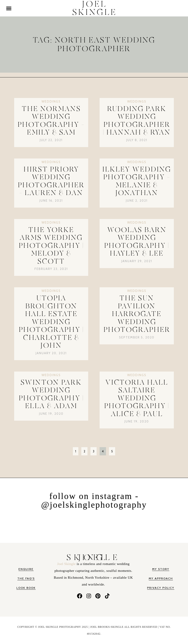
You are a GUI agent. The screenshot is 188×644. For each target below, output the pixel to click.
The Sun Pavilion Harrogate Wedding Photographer (137, 314)
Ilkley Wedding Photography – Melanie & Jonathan (137, 181)
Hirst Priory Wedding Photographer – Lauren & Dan (51, 181)
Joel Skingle (67, 564)
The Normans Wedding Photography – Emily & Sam (51, 121)
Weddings (51, 101)
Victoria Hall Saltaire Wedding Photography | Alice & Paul (137, 398)
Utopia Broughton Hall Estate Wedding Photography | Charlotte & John (51, 322)
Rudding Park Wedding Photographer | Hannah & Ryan (137, 121)
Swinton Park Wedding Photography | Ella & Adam (51, 394)
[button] (9, 8)
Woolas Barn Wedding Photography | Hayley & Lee (137, 242)
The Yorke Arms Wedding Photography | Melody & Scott (51, 246)
